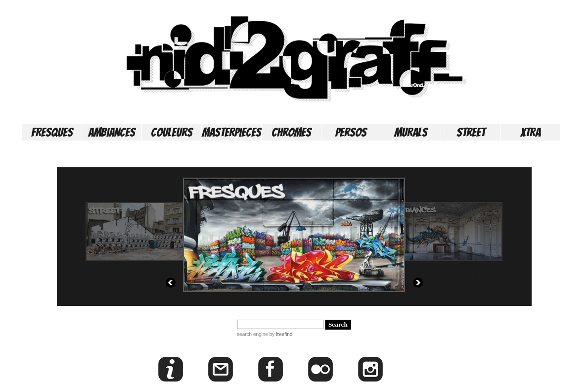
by (280, 334)
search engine (252, 334)
